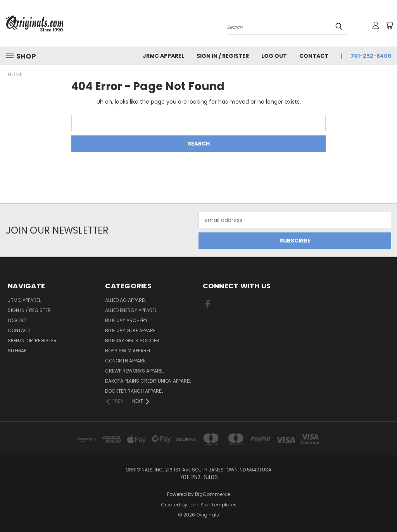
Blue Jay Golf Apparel (131, 330)
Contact (314, 56)
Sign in (17, 341)
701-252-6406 (371, 56)
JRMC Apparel (163, 56)
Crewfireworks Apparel (135, 371)
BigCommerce (212, 494)
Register (46, 341)
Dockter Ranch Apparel (134, 391)
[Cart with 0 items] (389, 25)
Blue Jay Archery (126, 320)
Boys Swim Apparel (128, 351)
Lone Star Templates (212, 505)
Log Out (274, 56)
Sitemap (17, 351)
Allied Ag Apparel (126, 300)
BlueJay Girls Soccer (132, 341)
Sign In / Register (223, 56)
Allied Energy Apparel (131, 310)
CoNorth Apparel (126, 361)
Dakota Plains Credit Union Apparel (148, 381)
